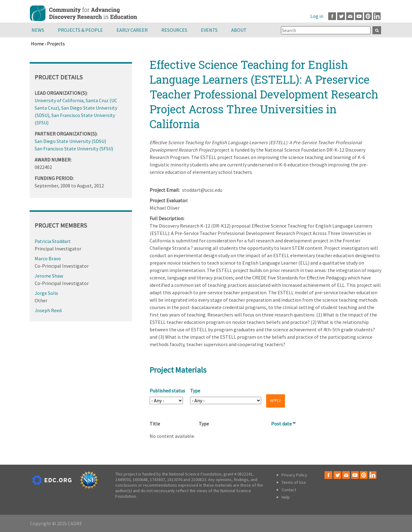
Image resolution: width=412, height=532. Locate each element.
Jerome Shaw (49, 276)
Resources (174, 30)
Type (195, 391)
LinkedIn (377, 16)
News (38, 30)
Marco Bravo (48, 258)
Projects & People (80, 30)
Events (209, 30)
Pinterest (368, 16)
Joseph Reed (48, 310)
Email (350, 16)
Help (286, 497)
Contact (289, 490)
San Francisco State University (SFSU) (74, 149)
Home (37, 44)
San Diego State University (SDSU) (70, 141)
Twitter (341, 16)
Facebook (332, 16)
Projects (56, 44)
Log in (317, 16)
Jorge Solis (46, 293)
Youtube (359, 16)
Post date (284, 424)
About (239, 30)
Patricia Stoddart (53, 241)
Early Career (132, 30)
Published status (167, 391)
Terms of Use (294, 482)
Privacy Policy (294, 475)
